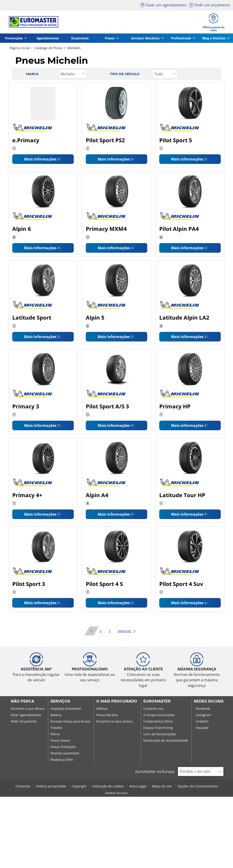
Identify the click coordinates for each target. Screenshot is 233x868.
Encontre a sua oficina (28, 710)
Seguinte (127, 632)
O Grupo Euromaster (159, 716)
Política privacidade (52, 787)
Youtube (202, 729)
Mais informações (40, 160)
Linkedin (202, 723)
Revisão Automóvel (65, 755)
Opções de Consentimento (198, 787)
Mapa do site (162, 787)
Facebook (203, 710)
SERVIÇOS (60, 703)
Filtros (55, 735)
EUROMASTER (157, 703)
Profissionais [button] (180, 39)
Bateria (56, 716)
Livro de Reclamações (160, 735)
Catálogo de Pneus (48, 49)
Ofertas (102, 710)
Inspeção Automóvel (66, 710)
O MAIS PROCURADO (117, 703)
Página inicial (20, 49)
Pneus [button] (108, 39)
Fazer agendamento (26, 716)
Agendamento (47, 39)
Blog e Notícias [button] (213, 39)
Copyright (80, 787)
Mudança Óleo (62, 761)
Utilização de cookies (108, 787)
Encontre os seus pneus (114, 723)
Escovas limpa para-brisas (70, 723)
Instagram (203, 716)
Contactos (23, 787)
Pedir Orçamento (24, 723)
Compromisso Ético (158, 723)
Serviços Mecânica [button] (144, 39)
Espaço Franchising (158, 729)
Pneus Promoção (63, 748)
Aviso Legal (138, 787)
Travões (56, 729)
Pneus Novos (60, 742)
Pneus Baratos (107, 716)
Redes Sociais (209, 703)
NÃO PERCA (22, 703)
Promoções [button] (14, 39)
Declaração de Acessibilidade (166, 742)
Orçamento (79, 39)
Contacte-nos (153, 710)
